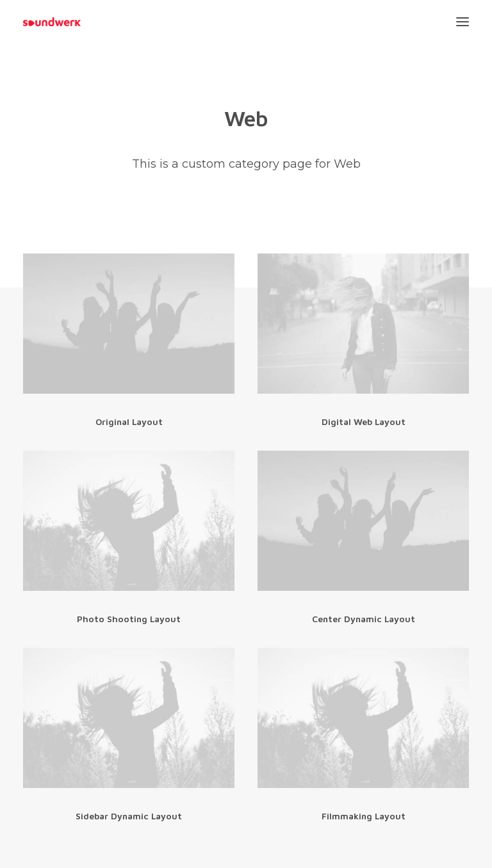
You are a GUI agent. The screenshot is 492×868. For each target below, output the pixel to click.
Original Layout (129, 422)
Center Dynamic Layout (364, 619)
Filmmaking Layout (364, 816)
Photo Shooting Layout (129, 619)
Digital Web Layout (364, 422)
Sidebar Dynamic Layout (129, 816)
